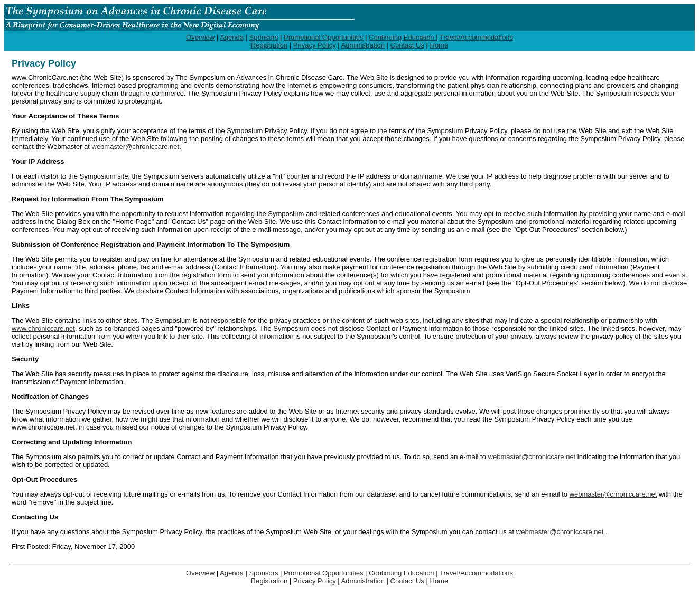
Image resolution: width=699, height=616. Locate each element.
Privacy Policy (315, 45)
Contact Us (407, 45)
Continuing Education (402, 37)
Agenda (232, 37)
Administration (363, 45)
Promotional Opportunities (323, 37)
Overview (200, 37)
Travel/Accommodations (476, 37)
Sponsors (264, 37)
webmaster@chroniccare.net (136, 147)
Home (439, 45)
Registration (269, 45)
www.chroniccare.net (43, 328)
